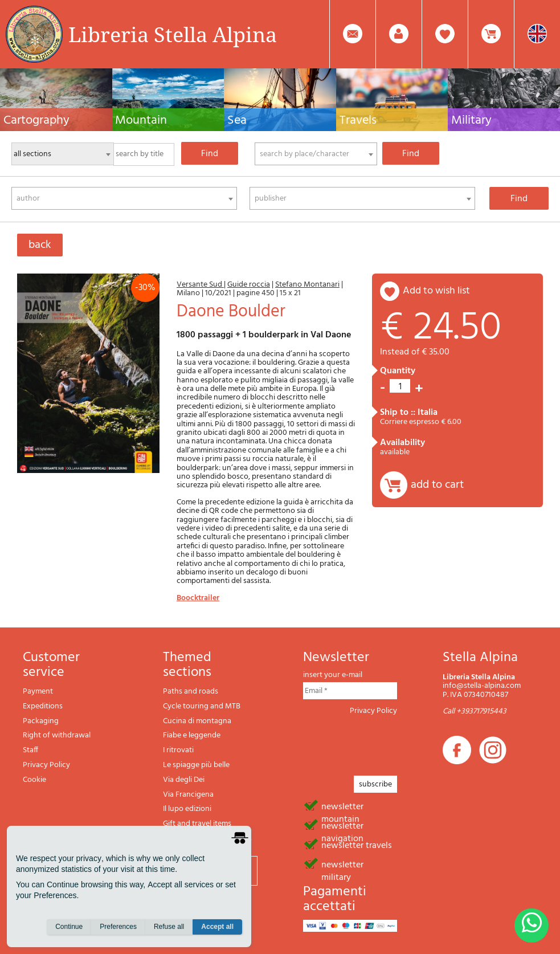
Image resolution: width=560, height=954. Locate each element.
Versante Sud (200, 285)
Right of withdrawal (57, 735)
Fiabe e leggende (192, 735)
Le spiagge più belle (196, 765)
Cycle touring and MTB (202, 706)
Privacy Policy (46, 765)
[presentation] (390, 742)
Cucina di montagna (197, 721)
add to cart (437, 485)
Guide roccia (249, 285)
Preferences (118, 932)
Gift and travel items (197, 824)
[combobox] (316, 154)
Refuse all (169, 932)
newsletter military (342, 864)
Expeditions (43, 706)
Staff (30, 750)
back (40, 245)
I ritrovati (178, 750)
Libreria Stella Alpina (173, 34)
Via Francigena (188, 795)
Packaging (41, 721)
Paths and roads (191, 692)
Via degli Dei (184, 780)
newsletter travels (357, 845)
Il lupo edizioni (187, 809)
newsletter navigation (342, 825)
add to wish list (436, 291)
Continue (69, 932)
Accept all (217, 932)
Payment (38, 692)
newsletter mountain (342, 806)
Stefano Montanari (307, 285)
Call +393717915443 (475, 712)
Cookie (34, 780)
